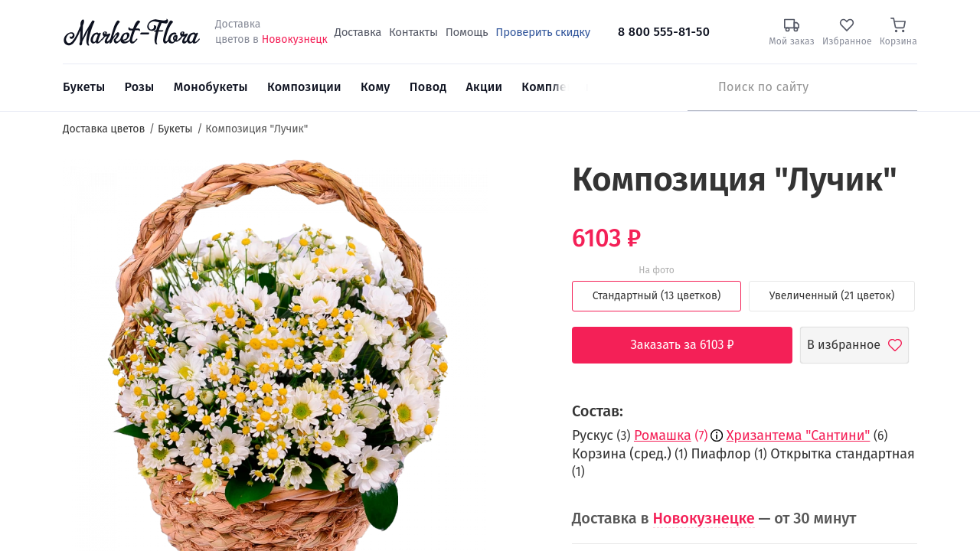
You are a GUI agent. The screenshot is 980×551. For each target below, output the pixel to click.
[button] (517, 188)
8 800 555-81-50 (664, 32)
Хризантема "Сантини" (799, 435)
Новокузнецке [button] (704, 518)
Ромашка (663, 435)
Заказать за (694, 345)
